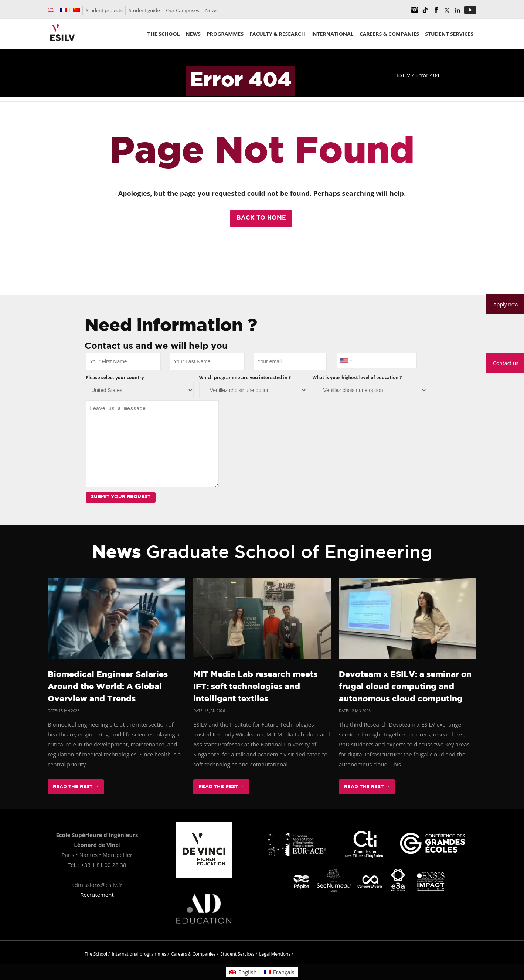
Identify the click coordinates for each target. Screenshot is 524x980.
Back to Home (261, 218)
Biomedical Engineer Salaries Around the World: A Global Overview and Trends (108, 687)
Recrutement (97, 895)
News (211, 10)
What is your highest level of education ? (357, 377)
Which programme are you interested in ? (245, 377)
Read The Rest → (76, 787)
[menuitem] (51, 10)
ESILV (404, 75)
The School (96, 954)
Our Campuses (183, 10)
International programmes (139, 954)
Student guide (144, 10)
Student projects (104, 10)
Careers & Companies (193, 954)
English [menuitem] (248, 972)
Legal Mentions (275, 954)
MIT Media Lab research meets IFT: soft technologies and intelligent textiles (255, 687)
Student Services (237, 954)
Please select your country (115, 377)
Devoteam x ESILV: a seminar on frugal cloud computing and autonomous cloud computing (405, 687)
